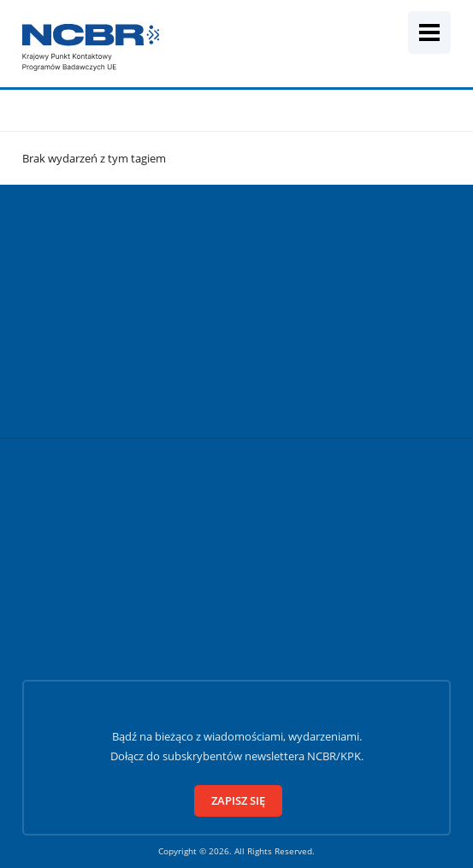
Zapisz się (238, 800)
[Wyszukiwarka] (382, 32)
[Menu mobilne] (429, 32)
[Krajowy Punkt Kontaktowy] (91, 47)
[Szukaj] (455, 50)
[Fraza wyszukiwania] (222, 50)
